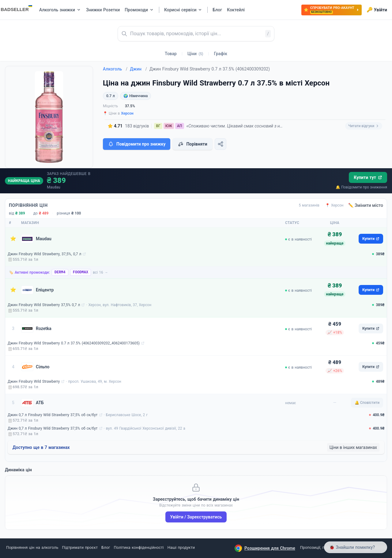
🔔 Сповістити (367, 403)
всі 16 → (100, 272)
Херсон (127, 113)
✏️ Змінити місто (366, 205)
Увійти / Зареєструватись (196, 517)
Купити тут (368, 177)
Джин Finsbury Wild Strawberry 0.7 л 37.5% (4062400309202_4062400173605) (74, 343)
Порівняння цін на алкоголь (32, 547)
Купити (371, 239)
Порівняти (192, 144)
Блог (106, 547)
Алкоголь (115, 69)
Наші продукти (181, 547)
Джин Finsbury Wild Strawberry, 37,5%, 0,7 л (44, 254)
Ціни (195, 54)
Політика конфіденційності (139, 547)
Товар (171, 54)
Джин (138, 69)
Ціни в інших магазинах (353, 447)
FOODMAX (81, 272)
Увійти (377, 10)
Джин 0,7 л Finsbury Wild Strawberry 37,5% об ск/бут (53, 415)
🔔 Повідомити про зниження (361, 187)
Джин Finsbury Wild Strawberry (34, 381)
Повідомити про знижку (137, 144)
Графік (221, 54)
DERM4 (60, 272)
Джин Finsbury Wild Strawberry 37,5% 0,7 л (44, 305)
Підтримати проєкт (80, 547)
